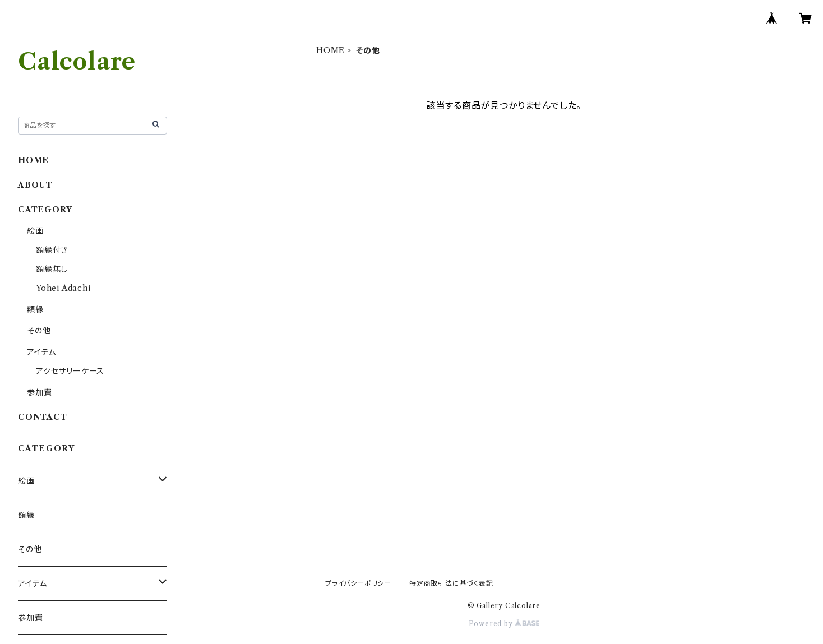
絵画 (35, 231)
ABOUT (35, 185)
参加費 (39, 392)
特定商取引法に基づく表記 (451, 583)
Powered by (504, 624)
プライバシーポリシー (358, 583)
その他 (39, 331)
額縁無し (52, 269)
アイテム (41, 352)
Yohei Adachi (63, 288)
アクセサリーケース (70, 371)
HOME (330, 50)
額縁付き (52, 250)
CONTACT (43, 417)
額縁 (35, 309)
